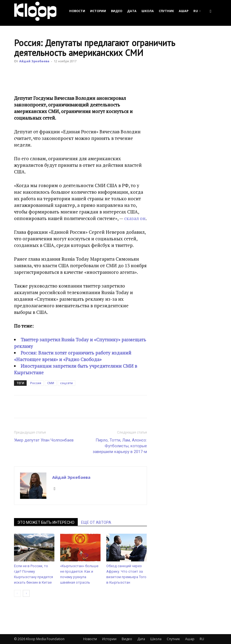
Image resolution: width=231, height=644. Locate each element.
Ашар (184, 11)
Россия (36, 383)
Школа (148, 11)
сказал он (135, 218)
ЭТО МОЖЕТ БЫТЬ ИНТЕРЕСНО (46, 522)
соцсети (66, 383)
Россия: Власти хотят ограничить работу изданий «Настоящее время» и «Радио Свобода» (73, 356)
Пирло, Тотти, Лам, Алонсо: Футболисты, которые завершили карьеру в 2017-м (120, 446)
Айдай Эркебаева (34, 61)
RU (197, 11)
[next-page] (26, 593)
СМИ (51, 383)
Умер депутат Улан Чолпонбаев (44, 440)
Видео (117, 11)
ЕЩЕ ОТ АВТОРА (96, 522)
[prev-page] (17, 593)
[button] (211, 11)
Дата (132, 11)
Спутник (166, 11)
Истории (98, 11)
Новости (77, 11)
